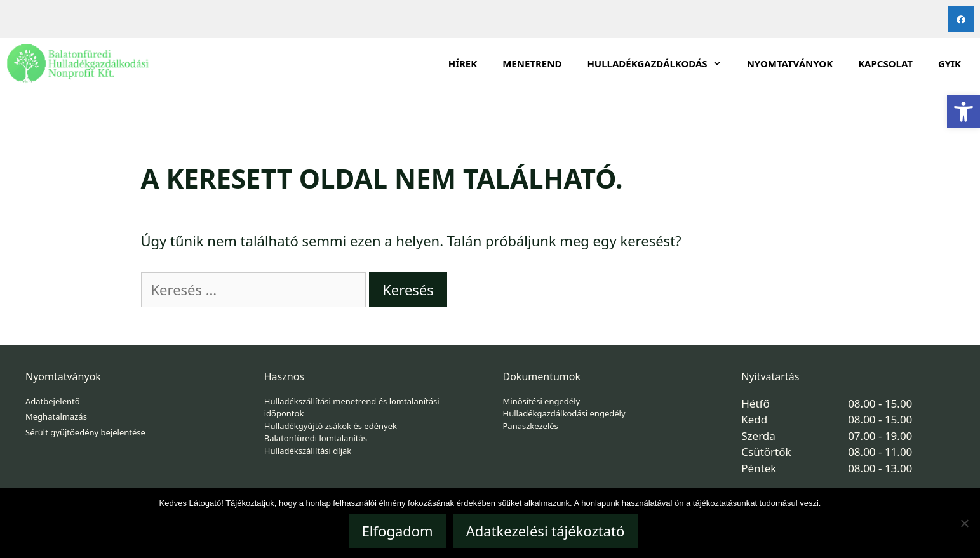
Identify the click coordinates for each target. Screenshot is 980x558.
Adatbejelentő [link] (53, 401)
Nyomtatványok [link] (790, 63)
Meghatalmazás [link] (56, 416)
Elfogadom (398, 531)
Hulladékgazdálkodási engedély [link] (564, 413)
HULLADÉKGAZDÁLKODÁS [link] (660, 63)
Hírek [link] (463, 63)
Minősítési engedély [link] (542, 401)
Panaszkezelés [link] (531, 426)
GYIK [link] (950, 63)
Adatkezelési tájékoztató (546, 531)
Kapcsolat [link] (885, 63)
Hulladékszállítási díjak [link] (308, 451)
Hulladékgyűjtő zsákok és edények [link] (331, 426)
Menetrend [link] (532, 63)
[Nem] (964, 523)
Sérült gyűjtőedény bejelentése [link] (85, 432)
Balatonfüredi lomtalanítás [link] (316, 438)
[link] (963, 112)
